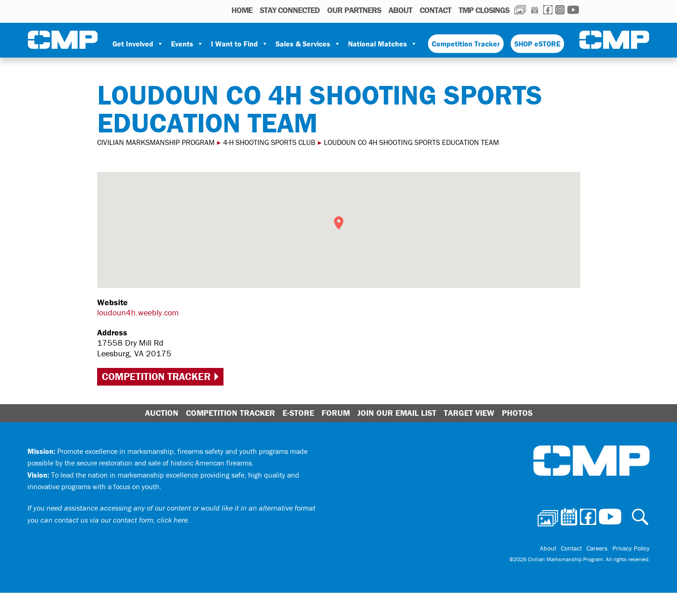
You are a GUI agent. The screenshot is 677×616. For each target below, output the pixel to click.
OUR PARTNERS (354, 10)
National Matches (383, 44)
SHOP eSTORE (537, 44)
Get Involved (138, 44)
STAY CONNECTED (290, 10)
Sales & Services (308, 44)
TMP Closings (484, 10)
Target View (469, 413)
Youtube (573, 10)
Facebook (548, 10)
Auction (162, 413)
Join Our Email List (397, 413)
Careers (597, 548)
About (400, 10)
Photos (520, 10)
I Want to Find (240, 44)
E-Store (298, 413)
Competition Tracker (466, 44)
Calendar (535, 10)
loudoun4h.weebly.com (138, 312)
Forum (336, 413)
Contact (435, 10)
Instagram (560, 10)
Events (187, 44)
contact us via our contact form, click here (121, 520)
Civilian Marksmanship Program (63, 40)
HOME (242, 10)
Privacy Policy (631, 548)
